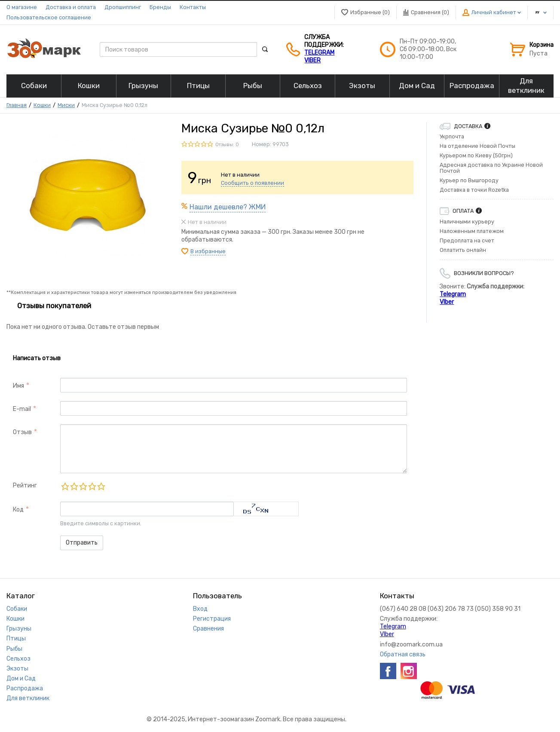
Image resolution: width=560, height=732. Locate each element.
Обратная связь (403, 654)
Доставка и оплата (71, 7)
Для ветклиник (28, 698)
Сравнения (208, 629)
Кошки (42, 105)
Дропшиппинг (123, 7)
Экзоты (17, 669)
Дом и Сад (21, 678)
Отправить (82, 543)
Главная (17, 105)
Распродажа (25, 688)
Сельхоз (18, 659)
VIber (312, 60)
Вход (200, 609)
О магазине (22, 7)
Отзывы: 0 (227, 145)
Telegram (319, 53)
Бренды (160, 7)
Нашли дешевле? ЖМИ (228, 207)
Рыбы (14, 649)
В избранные (208, 251)
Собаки (17, 609)
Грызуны (19, 629)
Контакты (193, 7)
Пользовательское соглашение (49, 17)
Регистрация (212, 619)
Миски (66, 105)
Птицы (16, 639)
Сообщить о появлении (252, 183)
